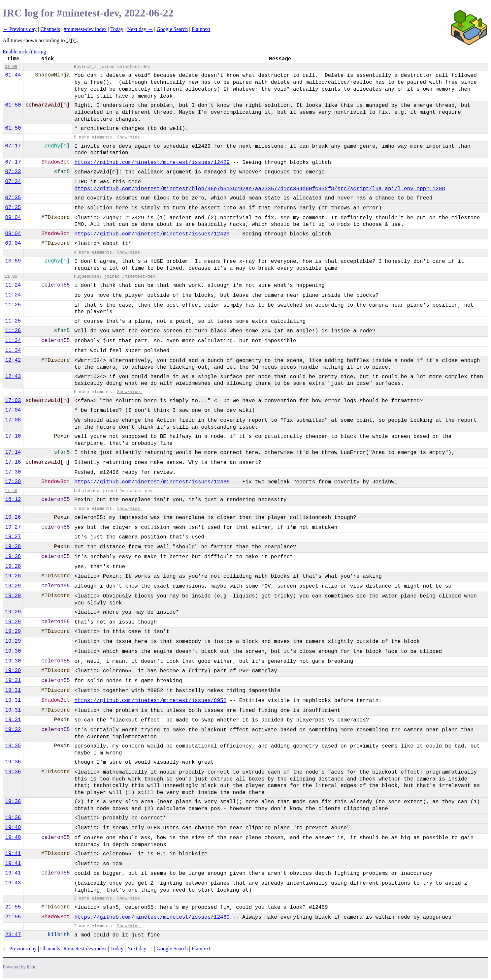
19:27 (13, 527)
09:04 (13, 218)
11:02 (11, 276)
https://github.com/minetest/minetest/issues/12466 (152, 482)
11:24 (13, 285)
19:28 (13, 547)
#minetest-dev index (85, 29)
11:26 (13, 331)
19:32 (13, 730)
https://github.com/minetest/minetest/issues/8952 (150, 701)
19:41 (13, 854)
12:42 (13, 360)
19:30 (13, 651)
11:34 (13, 341)
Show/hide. (130, 137)
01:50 (13, 105)
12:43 (13, 377)
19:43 (13, 883)
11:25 (13, 305)
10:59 (13, 261)
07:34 (13, 182)
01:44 (13, 75)
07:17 (13, 146)
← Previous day (20, 29)
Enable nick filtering (24, 52)
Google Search (172, 29)
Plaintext (201, 29)
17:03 (13, 401)
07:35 (13, 198)
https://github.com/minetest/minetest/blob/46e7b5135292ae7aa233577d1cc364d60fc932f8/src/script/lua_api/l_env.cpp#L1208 (260, 189)
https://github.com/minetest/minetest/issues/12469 (152, 917)
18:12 (13, 500)
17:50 (11, 491)
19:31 (13, 681)
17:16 (13, 462)
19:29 (13, 586)
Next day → (140, 29)
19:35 (13, 746)
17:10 (13, 436)
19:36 (13, 762)
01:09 (11, 67)
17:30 (13, 472)
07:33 (13, 172)
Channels (50, 29)
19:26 (13, 517)
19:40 (13, 828)
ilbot (31, 967)
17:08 (13, 420)
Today (117, 29)
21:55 (13, 907)
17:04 (13, 410)
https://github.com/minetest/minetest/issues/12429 (152, 163)
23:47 (13, 935)
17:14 (13, 452)
